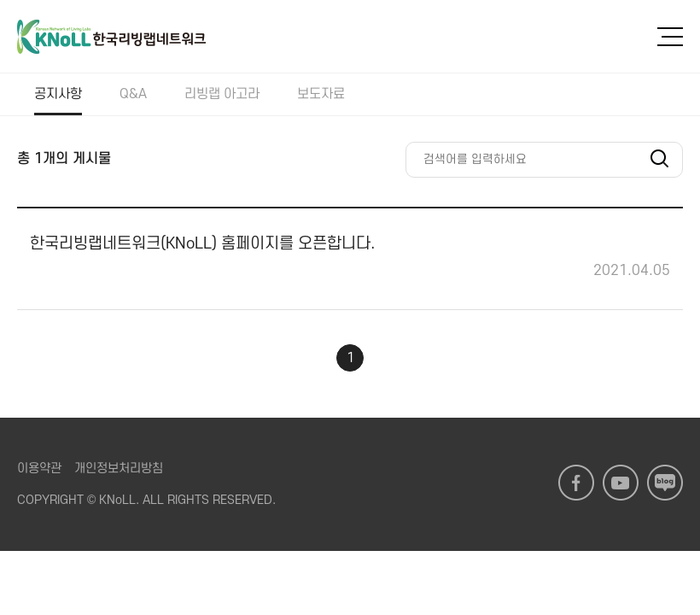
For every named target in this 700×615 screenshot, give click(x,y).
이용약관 (39, 469)
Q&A (133, 94)
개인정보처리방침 (119, 469)
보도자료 (321, 94)
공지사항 (58, 94)
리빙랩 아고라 (222, 94)
